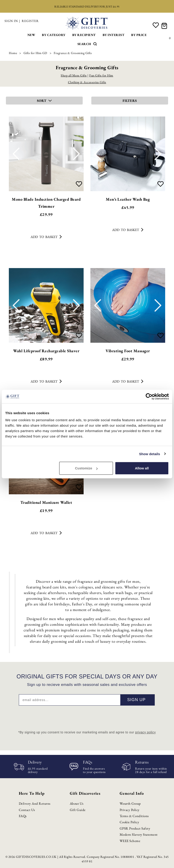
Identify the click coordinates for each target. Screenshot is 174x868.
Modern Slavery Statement (139, 834)
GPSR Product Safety (135, 828)
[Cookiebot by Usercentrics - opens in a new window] (149, 396)
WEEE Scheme (130, 841)
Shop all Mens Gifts (74, 75)
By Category (54, 35)
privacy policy (145, 732)
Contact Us (27, 810)
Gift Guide (78, 810)
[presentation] (87, 717)
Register (30, 21)
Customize (86, 468)
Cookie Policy (129, 822)
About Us (77, 803)
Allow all (142, 468)
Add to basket (46, 237)
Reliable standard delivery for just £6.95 (87, 7)
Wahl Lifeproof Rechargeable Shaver (46, 351)
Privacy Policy (130, 810)
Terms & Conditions (134, 816)
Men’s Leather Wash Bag (128, 199)
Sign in (11, 21)
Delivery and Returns (35, 803)
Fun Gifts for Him (101, 75)
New (31, 35)
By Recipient (84, 35)
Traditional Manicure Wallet (46, 502)
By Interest (114, 35)
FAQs (23, 816)
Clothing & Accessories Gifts (87, 82)
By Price (139, 35)
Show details (150, 454)
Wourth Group (130, 803)
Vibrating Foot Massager (128, 351)
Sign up (136, 700)
